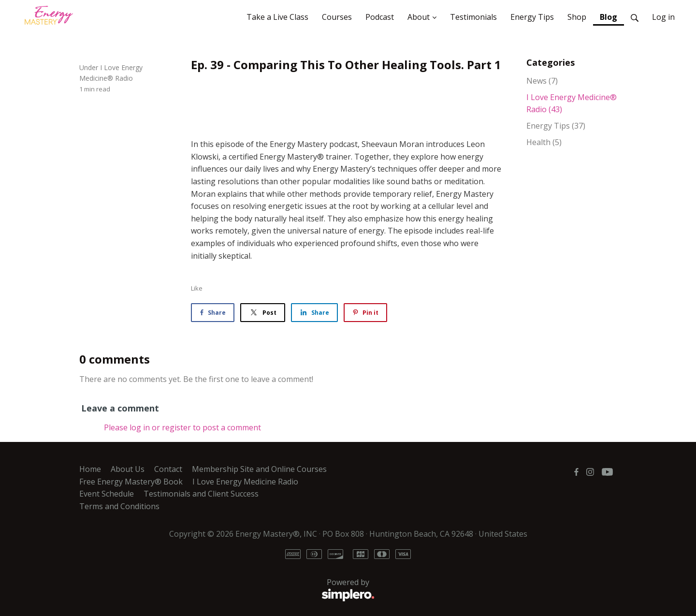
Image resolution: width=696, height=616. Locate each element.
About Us (128, 469)
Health (544, 142)
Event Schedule (107, 494)
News (542, 81)
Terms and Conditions (119, 506)
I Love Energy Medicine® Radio (572, 103)
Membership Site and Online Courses (259, 469)
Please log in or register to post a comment (182, 427)
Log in (663, 17)
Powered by (227, 590)
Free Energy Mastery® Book (131, 482)
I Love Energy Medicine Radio (245, 482)
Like (197, 288)
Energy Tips (556, 126)
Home (90, 469)
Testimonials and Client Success (201, 494)
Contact (168, 469)
